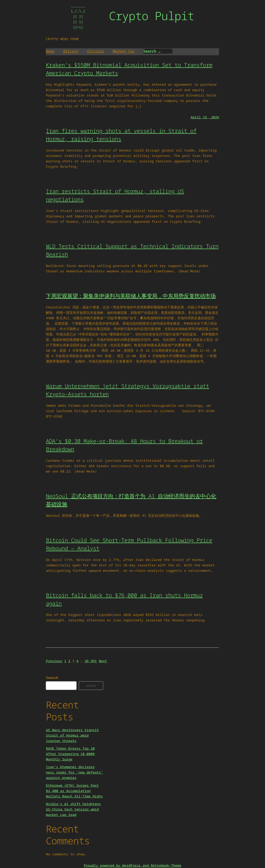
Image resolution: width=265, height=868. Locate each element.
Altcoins (96, 51)
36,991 (91, 661)
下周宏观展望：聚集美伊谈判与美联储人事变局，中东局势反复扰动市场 (131, 296)
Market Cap (124, 51)
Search (52, 677)
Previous (54, 661)
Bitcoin (71, 51)
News (50, 51)
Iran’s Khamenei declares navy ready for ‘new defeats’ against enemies (74, 772)
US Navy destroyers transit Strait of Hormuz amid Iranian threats (72, 735)
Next (103, 661)
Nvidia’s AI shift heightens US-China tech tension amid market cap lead (73, 809)
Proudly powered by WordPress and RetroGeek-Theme (132, 865)
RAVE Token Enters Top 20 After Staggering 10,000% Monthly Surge (70, 754)
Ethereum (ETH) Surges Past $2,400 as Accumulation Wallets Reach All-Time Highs (74, 791)
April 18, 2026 (205, 117)
